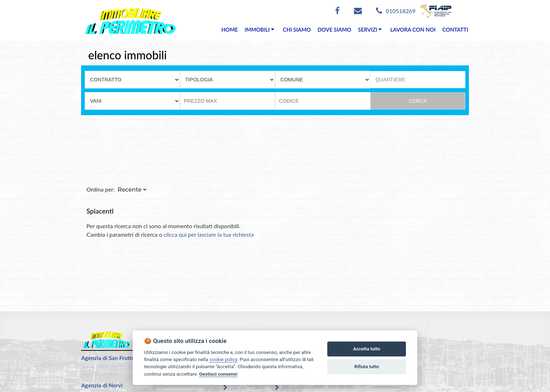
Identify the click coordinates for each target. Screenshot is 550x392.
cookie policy (223, 359)
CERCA (418, 101)
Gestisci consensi (218, 374)
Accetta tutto (366, 349)
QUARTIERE (391, 80)
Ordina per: (101, 189)
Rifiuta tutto (367, 367)
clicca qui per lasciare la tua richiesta (209, 234)
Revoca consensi (298, 387)
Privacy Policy (243, 387)
